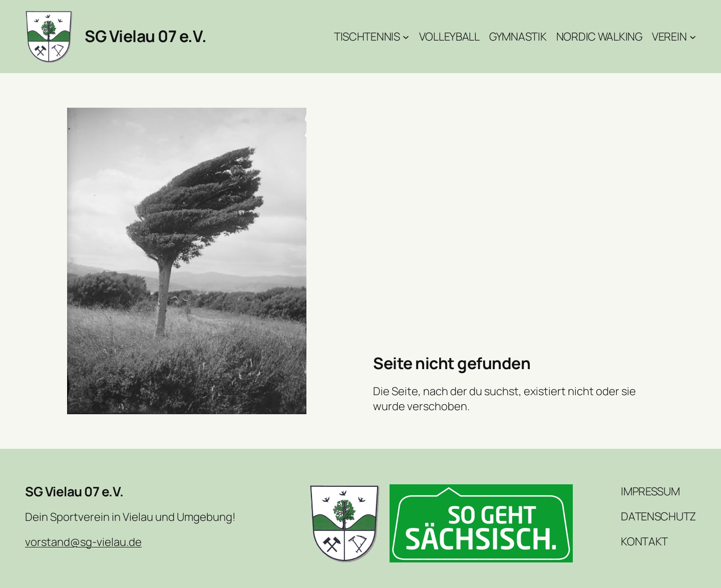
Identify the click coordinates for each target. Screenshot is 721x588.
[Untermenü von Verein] (693, 36)
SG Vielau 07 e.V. (146, 36)
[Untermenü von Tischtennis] (406, 36)
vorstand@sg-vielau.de (83, 542)
